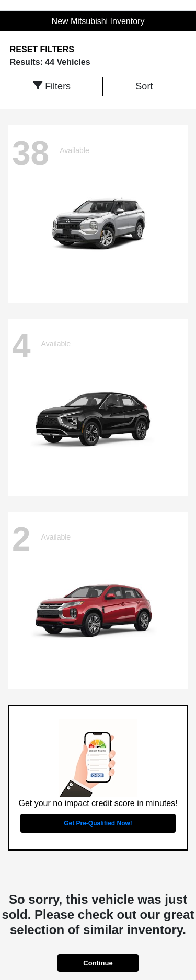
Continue (98, 963)
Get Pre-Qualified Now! (98, 823)
